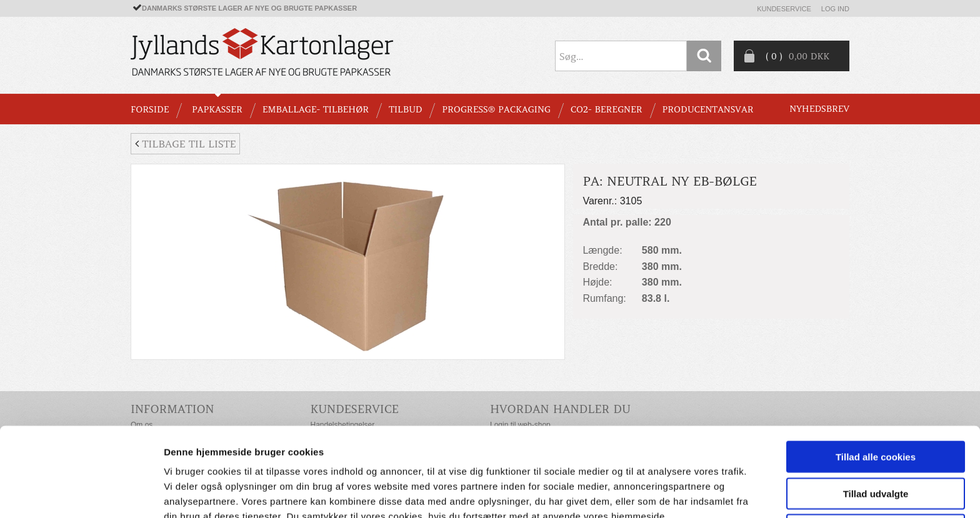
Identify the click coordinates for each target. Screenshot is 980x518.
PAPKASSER (217, 109)
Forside (150, 109)
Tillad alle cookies (876, 393)
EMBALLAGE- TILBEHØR (316, 109)
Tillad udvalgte (876, 430)
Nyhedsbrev (819, 109)
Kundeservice (784, 9)
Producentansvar (708, 109)
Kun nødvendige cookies (876, 466)
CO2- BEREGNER (607, 109)
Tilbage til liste (185, 144)
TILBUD (405, 109)
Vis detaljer (650, 493)
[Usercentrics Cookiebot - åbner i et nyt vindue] (81, 494)
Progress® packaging (496, 109)
